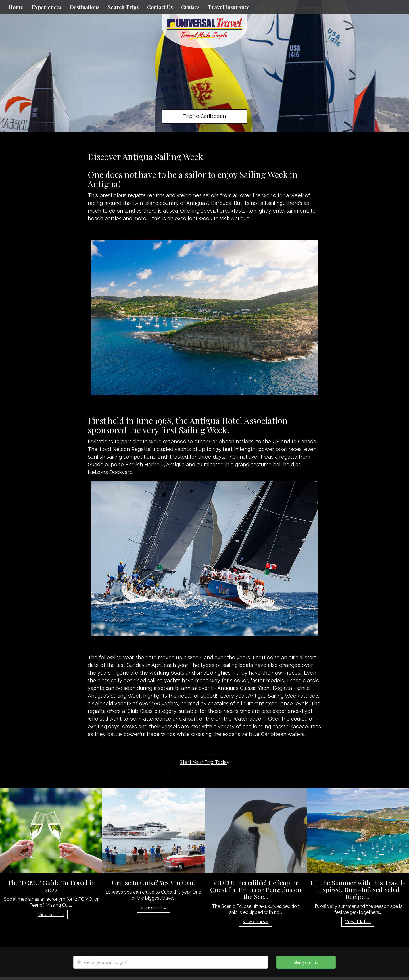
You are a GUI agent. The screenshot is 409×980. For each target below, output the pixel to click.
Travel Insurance (229, 7)
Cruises (190, 7)
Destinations (85, 7)
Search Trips (123, 7)
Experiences (47, 7)
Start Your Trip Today (204, 762)
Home (16, 7)
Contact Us (160, 7)
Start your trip (306, 962)
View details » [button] (51, 915)
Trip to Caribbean (204, 116)
